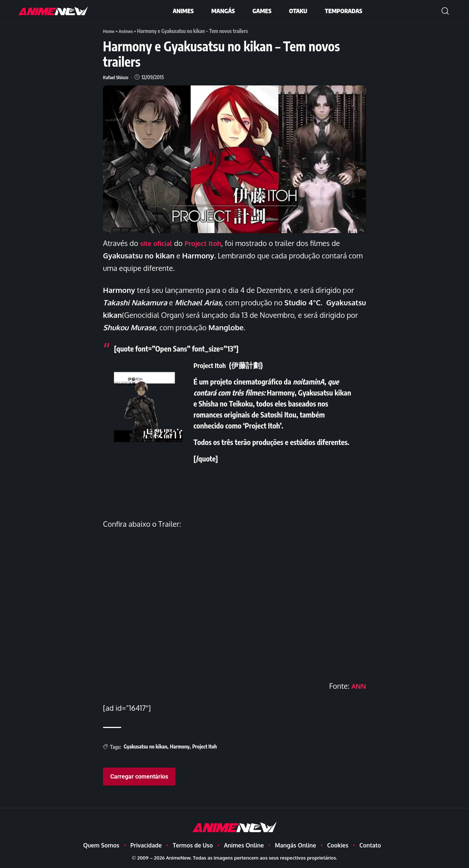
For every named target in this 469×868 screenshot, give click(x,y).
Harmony (180, 746)
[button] (445, 11)
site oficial (158, 243)
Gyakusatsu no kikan (145, 746)
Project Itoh (208, 243)
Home (109, 31)
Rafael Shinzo (117, 77)
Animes (127, 31)
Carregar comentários (139, 777)
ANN (358, 686)
